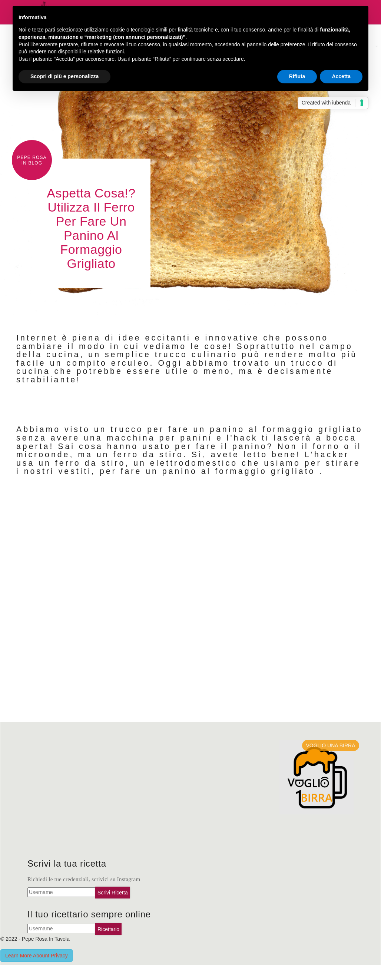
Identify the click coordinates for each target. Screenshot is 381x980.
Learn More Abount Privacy (37, 956)
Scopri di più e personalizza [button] (64, 76)
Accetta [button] (341, 76)
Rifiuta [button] (297, 76)
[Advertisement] (106, 800)
